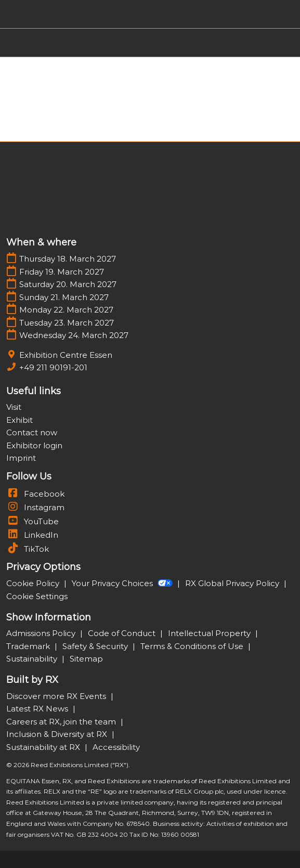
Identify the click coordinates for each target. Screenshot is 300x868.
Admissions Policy (42, 633)
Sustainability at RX (44, 747)
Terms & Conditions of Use (193, 646)
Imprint (21, 458)
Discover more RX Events (57, 696)
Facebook (35, 494)
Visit (14, 407)
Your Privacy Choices (123, 583)
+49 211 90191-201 (53, 367)
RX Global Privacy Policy (233, 583)
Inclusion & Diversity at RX (58, 734)
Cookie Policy (34, 583)
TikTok (28, 549)
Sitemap (86, 659)
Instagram (35, 507)
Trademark (29, 646)
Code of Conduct (123, 633)
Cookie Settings (37, 596)
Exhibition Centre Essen (66, 355)
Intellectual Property (210, 633)
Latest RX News (38, 709)
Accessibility (116, 747)
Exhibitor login (34, 445)
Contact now (32, 432)
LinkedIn (32, 535)
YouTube (32, 521)
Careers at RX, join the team (62, 722)
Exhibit (19, 420)
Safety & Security (96, 646)
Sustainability (33, 659)
